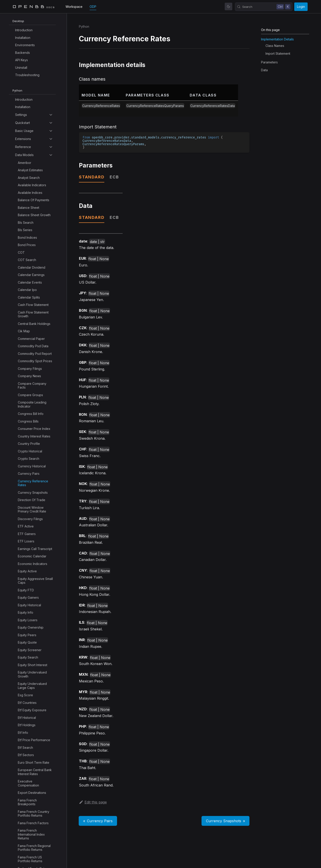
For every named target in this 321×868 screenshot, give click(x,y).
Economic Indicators (33, 564)
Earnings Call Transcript (35, 549)
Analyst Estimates (30, 170)
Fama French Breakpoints (27, 802)
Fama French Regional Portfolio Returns (34, 848)
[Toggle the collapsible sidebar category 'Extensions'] (51, 139)
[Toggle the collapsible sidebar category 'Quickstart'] (51, 123)
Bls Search (26, 223)
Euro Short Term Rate (34, 762)
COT (21, 252)
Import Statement (278, 53)
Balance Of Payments (34, 200)
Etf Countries (27, 703)
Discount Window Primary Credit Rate (32, 509)
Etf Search (25, 748)
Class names (275, 46)
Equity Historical (29, 605)
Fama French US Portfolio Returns (30, 859)
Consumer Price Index (34, 429)
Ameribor (25, 163)
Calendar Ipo (27, 290)
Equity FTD (26, 590)
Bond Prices (27, 245)
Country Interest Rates (34, 436)
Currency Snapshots (33, 493)
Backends (23, 53)
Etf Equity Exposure (32, 710)
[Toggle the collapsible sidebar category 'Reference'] (51, 147)
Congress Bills (28, 421)
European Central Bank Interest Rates (35, 772)
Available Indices (30, 193)
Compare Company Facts (32, 386)
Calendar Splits (29, 297)
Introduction (24, 30)
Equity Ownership (31, 627)
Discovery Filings (30, 519)
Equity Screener (30, 650)
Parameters (269, 62)
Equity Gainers (28, 597)
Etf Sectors (26, 755)
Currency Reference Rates (33, 483)
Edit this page (93, 802)
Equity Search (28, 657)
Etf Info (23, 733)
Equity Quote (27, 642)
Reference (23, 147)
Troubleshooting (27, 75)
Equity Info (26, 612)
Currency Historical (32, 466)
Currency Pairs (29, 474)
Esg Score (25, 695)
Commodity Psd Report (35, 354)
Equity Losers (28, 620)
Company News (29, 376)
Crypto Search (29, 459)
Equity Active (27, 571)
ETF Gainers (27, 534)
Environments (25, 45)
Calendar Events (30, 282)
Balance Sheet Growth (34, 215)
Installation (23, 38)
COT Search (27, 260)
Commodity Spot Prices (35, 361)
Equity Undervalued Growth (32, 674)
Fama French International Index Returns (31, 834)
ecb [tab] (114, 177)
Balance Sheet (29, 208)
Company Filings (30, 369)
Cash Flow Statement (33, 305)
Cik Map (24, 331)
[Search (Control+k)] (264, 7)
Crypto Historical (30, 451)
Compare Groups (30, 395)
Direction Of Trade (32, 500)
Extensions (23, 139)
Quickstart (23, 123)
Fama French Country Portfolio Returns (34, 814)
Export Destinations (32, 793)
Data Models (24, 155)
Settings (21, 115)
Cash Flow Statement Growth (33, 314)
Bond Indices (27, 237)
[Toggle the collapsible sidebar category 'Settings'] (51, 115)
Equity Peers (27, 635)
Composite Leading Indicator (32, 404)
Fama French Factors (33, 823)
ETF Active (26, 526)
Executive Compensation (28, 783)
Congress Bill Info (31, 414)
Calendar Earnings (31, 275)
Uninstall (21, 68)
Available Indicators (32, 185)
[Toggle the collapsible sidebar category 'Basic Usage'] (51, 131)
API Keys (22, 60)
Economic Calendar (32, 556)
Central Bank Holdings (34, 324)
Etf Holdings (27, 725)
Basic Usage (24, 131)
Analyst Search (29, 178)
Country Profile (29, 444)
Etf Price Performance (34, 740)
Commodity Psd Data (33, 346)
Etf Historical (27, 718)
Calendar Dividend (32, 267)
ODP (93, 7)
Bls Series (25, 230)
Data (264, 70)
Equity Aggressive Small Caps (35, 581)
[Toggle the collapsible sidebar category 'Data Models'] (51, 155)
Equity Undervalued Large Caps (32, 686)
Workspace (74, 7)
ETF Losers (26, 541)
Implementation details (277, 39)
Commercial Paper (31, 339)
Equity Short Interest (33, 665)
